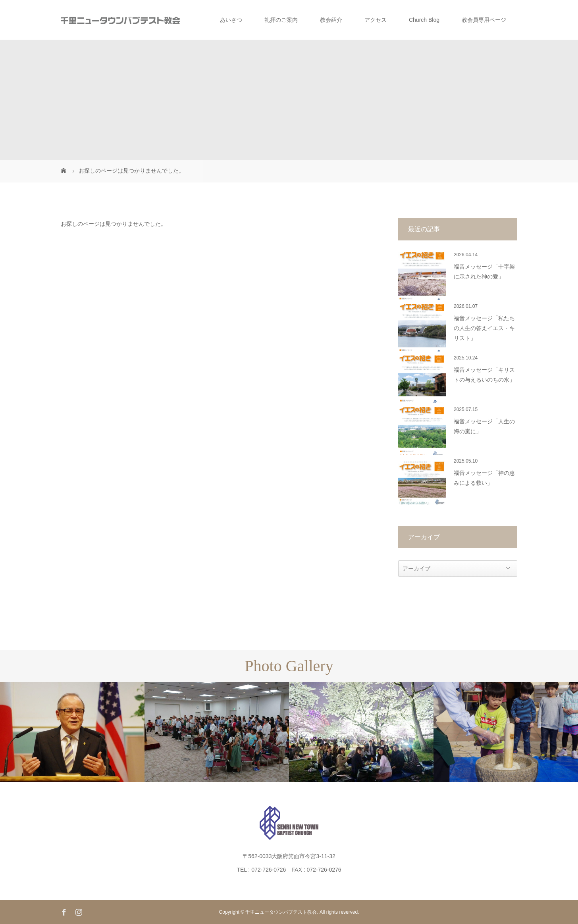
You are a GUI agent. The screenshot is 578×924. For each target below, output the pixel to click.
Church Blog (424, 20)
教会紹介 (331, 20)
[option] (72, 732)
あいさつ (231, 20)
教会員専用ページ (484, 20)
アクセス (376, 20)
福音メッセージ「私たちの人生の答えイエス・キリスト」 (484, 328)
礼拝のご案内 (281, 20)
